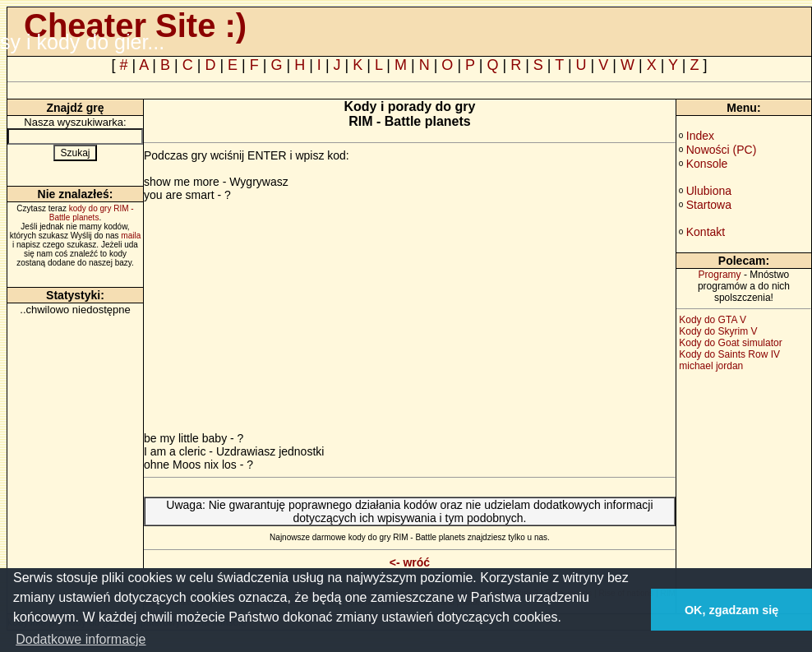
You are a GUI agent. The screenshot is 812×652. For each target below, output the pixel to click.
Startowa (709, 205)
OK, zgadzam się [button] (731, 610)
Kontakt (706, 232)
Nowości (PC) (722, 150)
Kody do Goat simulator (730, 343)
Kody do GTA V (713, 320)
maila (131, 236)
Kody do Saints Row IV (729, 354)
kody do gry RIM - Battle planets (92, 213)
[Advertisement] (282, 317)
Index (700, 136)
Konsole (707, 164)
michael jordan (711, 366)
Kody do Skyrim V (718, 331)
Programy (720, 275)
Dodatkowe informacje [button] (81, 639)
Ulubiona (709, 191)
